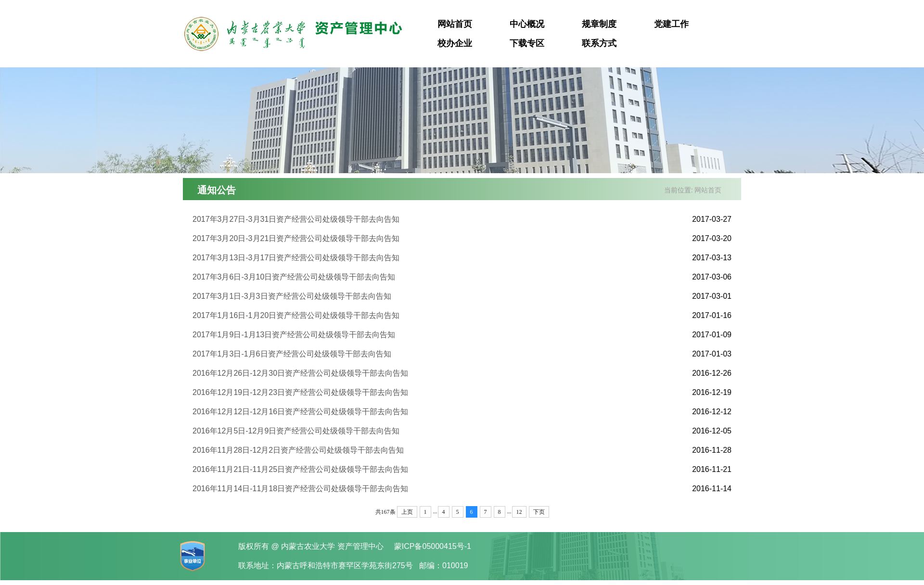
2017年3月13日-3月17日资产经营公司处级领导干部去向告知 (296, 258)
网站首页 (455, 24)
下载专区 (527, 43)
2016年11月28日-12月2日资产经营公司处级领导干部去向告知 (298, 450)
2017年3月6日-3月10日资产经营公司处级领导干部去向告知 (294, 277)
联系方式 (599, 43)
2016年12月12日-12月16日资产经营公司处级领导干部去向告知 (300, 412)
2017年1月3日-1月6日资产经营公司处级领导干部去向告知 (292, 354)
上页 (407, 512)
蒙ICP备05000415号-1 (433, 546)
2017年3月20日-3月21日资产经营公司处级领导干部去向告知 (296, 238)
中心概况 (527, 24)
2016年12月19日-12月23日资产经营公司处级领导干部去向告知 (300, 392)
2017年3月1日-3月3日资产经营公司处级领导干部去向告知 (292, 296)
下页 (539, 512)
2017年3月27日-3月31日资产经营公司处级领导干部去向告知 (296, 219)
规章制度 (599, 24)
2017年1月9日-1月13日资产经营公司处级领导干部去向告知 (294, 335)
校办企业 (455, 43)
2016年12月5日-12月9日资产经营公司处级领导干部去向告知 (296, 431)
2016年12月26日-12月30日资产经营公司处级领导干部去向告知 (300, 373)
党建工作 (671, 24)
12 (519, 512)
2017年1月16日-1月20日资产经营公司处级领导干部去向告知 (296, 315)
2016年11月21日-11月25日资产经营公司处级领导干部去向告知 (300, 469)
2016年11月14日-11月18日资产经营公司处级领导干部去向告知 (300, 489)
